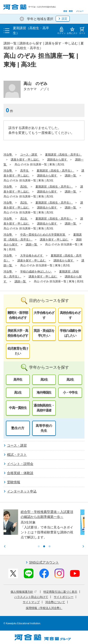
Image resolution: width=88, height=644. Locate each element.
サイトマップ (31, 602)
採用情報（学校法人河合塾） (44, 608)
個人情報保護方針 (24, 592)
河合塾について (55, 602)
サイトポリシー (64, 597)
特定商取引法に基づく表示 (60, 592)
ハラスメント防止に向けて (31, 597)
